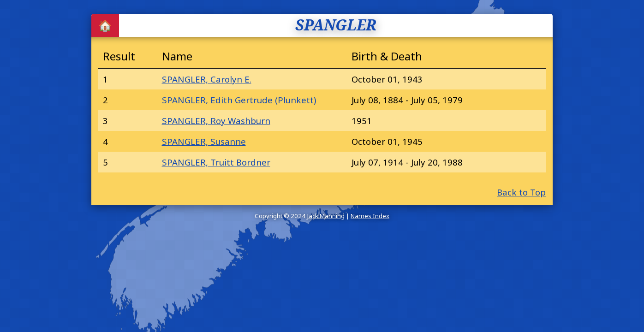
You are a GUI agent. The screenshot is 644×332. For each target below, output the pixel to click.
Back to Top (521, 192)
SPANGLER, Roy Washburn (216, 121)
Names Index (370, 216)
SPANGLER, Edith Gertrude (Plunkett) (239, 100)
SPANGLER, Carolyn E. (207, 79)
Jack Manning (326, 216)
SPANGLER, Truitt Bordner (216, 162)
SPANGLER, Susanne (204, 141)
